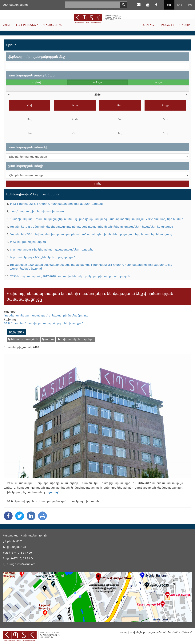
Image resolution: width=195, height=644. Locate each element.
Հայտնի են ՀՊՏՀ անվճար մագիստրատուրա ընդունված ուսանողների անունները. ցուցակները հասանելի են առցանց (91, 234)
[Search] (123, 5)
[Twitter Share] (20, 516)
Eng (180, 5)
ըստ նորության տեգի (26, 166)
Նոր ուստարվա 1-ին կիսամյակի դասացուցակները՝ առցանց (52, 249)
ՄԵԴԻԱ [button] (149, 25)
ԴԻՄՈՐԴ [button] (186, 25)
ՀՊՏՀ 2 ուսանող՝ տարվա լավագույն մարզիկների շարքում (44, 323)
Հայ (169, 5)
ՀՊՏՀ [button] (6, 25)
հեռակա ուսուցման (23, 339)
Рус (190, 5)
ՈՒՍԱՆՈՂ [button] (167, 25)
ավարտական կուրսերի (76, 339)
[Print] (42, 516)
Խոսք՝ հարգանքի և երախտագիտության (38, 211)
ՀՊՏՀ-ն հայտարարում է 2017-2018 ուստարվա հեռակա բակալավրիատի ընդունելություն (70, 276)
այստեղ (52, 492)
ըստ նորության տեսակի (28, 147)
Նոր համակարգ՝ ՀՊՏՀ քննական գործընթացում (42, 257)
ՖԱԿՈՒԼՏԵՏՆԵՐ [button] (27, 25)
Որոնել (97, 183)
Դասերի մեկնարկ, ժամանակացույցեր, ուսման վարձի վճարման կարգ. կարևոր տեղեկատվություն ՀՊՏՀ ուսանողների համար (96, 219)
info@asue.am (26, 564)
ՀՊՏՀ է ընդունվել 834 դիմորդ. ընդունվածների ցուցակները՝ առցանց (57, 204)
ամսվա (97, 82)
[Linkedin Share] (31, 516)
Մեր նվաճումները (15, 5)
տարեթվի (36, 82)
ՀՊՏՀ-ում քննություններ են (28, 242)
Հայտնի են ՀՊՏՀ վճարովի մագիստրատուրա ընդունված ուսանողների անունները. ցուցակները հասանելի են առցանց (91, 227)
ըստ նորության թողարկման (31, 75)
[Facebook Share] (8, 516)
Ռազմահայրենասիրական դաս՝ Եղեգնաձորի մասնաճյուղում (46, 315)
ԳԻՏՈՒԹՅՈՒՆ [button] (53, 25)
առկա (48, 339)
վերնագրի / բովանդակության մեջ (36, 57)
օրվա (159, 82)
